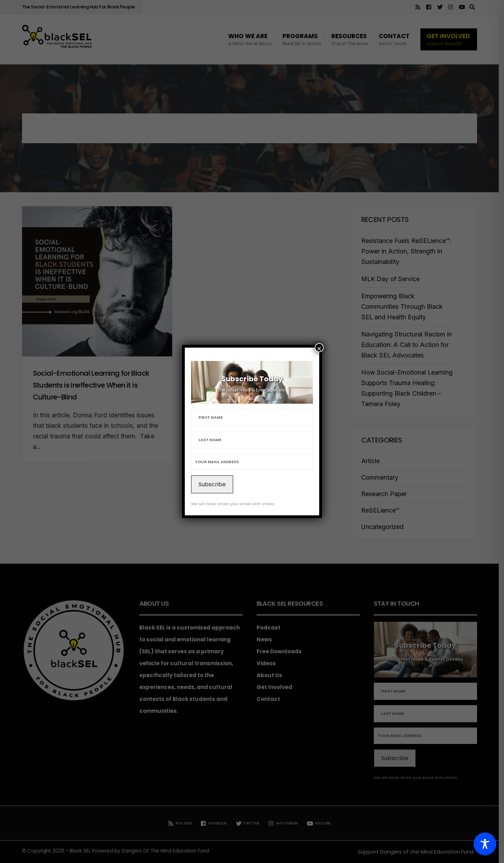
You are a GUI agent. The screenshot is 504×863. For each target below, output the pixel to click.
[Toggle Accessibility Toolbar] (485, 844)
